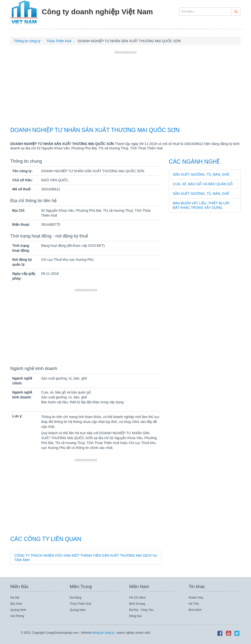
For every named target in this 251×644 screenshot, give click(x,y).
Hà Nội (15, 598)
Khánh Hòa (196, 598)
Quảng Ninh (18, 610)
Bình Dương (137, 604)
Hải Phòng (17, 616)
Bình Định (195, 610)
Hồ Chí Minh (137, 598)
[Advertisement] (125, 89)
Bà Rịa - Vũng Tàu (141, 610)
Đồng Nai (135, 616)
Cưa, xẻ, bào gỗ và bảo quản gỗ (203, 184)
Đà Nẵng (76, 598)
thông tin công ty (103, 633)
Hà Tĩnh (194, 604)
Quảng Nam (78, 610)
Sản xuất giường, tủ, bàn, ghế (201, 174)
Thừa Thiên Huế (81, 604)
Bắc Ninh (16, 604)
